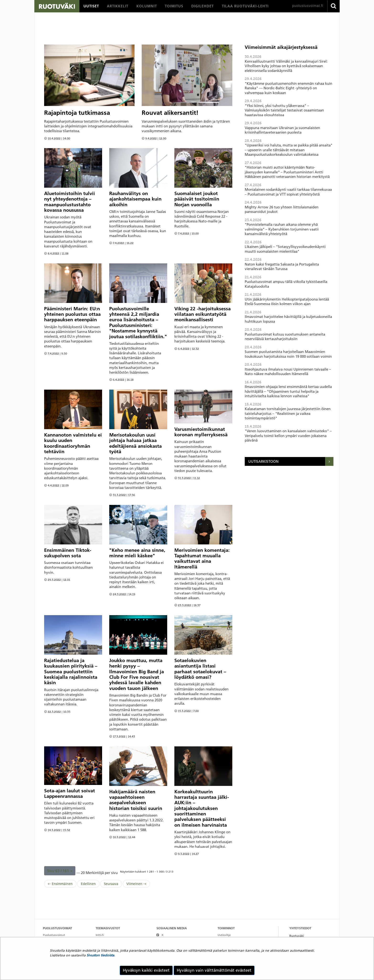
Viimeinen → (136, 884)
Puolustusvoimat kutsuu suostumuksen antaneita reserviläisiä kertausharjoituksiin (285, 337)
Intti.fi (100, 935)
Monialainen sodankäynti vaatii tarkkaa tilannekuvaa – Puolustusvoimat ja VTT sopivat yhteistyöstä (288, 192)
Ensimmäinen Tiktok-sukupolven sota (68, 553)
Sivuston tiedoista (100, 955)
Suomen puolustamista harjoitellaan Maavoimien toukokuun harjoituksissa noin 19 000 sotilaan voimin (288, 354)
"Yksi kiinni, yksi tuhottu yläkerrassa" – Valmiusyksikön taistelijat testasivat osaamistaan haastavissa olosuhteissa (284, 110)
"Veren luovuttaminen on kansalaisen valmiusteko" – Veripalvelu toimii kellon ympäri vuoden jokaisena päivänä (288, 436)
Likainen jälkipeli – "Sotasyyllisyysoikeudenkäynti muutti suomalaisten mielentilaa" (285, 249)
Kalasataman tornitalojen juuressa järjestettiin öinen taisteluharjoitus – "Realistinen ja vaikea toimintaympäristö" (288, 413)
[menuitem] (91, 6)
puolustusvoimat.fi (308, 6)
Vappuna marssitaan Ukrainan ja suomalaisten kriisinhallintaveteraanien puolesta (282, 130)
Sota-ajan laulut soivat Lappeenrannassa (70, 793)
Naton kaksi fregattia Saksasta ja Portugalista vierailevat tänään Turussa (282, 267)
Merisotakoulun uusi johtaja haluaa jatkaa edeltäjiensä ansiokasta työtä (135, 443)
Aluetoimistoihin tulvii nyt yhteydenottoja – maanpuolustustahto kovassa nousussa (70, 202)
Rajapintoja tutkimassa (77, 113)
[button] (60, 871)
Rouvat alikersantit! (170, 113)
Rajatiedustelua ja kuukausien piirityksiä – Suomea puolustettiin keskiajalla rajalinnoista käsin (71, 672)
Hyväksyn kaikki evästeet (146, 970)
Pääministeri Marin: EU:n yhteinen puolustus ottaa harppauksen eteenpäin (72, 314)
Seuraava (111, 884)
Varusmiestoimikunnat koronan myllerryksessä (201, 432)
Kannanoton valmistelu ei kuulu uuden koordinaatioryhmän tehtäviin (73, 443)
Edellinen (88, 884)
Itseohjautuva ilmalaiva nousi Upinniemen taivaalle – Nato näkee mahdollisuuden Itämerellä (288, 372)
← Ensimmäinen (60, 884)
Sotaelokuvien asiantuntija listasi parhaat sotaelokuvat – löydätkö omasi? (200, 669)
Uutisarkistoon (263, 461)
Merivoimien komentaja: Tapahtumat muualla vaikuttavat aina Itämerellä (202, 558)
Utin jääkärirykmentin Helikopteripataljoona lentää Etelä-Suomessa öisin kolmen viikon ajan (287, 302)
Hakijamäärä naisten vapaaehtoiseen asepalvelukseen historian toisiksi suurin (136, 800)
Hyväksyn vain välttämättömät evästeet (214, 970)
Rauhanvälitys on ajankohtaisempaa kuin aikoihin (135, 199)
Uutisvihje (224, 935)
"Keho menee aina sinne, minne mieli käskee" (137, 553)
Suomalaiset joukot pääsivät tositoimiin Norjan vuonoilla (197, 199)
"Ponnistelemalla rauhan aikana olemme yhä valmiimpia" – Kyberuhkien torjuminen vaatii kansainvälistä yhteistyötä (282, 229)
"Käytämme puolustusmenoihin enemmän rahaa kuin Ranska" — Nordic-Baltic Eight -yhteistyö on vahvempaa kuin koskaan (288, 88)
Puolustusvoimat (54, 935)
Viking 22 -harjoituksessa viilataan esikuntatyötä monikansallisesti (203, 314)
